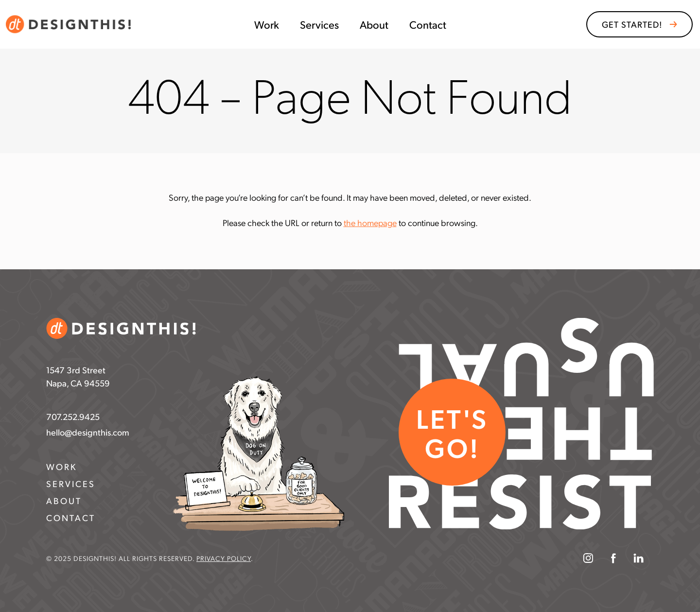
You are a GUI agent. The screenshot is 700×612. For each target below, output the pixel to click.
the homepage (370, 222)
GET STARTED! (632, 24)
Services (319, 24)
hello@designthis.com (88, 432)
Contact (428, 24)
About (374, 24)
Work (267, 24)
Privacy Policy (224, 558)
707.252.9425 (73, 416)
